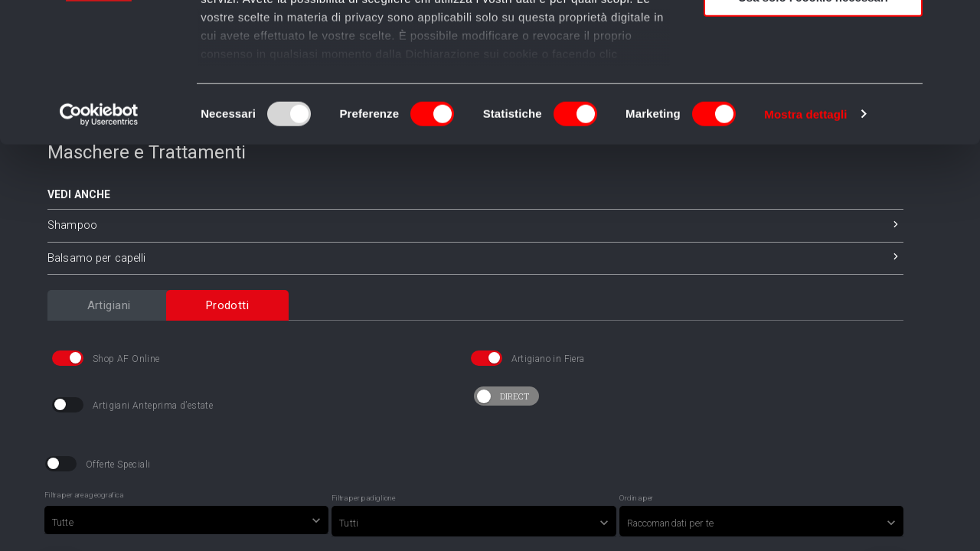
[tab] (109, 344)
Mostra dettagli (805, 245)
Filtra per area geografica (83, 534)
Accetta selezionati (813, 83)
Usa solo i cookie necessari (813, 127)
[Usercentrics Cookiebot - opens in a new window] (99, 245)
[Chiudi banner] (956, 24)
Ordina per (636, 537)
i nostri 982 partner (288, 55)
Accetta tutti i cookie (813, 38)
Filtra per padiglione (364, 537)
